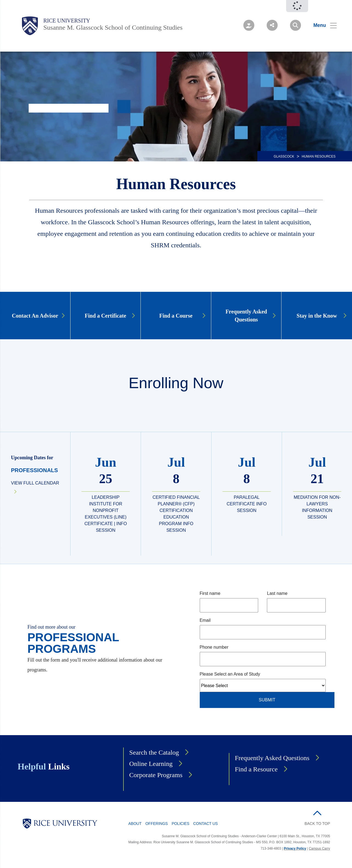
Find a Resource (256, 769)
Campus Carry (319, 849)
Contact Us (205, 824)
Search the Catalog (154, 752)
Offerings (157, 824)
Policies (181, 824)
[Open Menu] (322, 25)
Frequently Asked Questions (272, 758)
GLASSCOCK (284, 156)
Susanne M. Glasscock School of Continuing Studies (113, 27)
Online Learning (151, 764)
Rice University (67, 21)
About (135, 824)
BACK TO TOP (317, 824)
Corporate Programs (156, 775)
